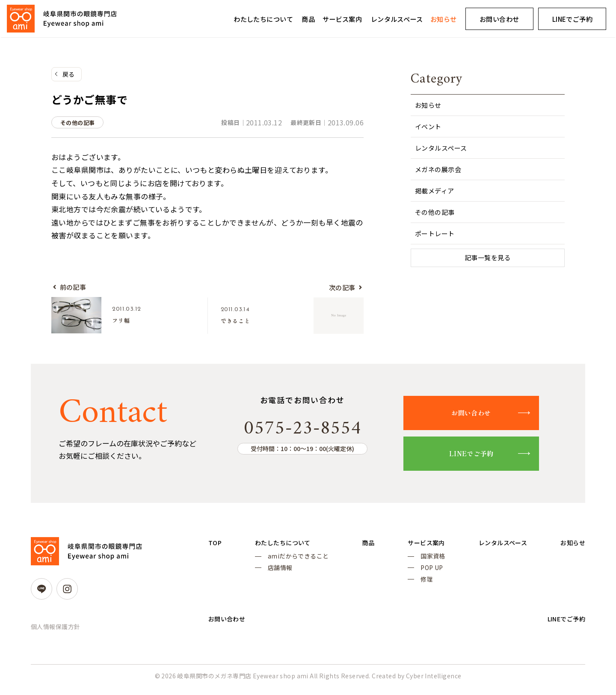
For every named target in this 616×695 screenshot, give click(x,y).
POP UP (424, 573)
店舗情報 (278, 573)
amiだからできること (296, 561)
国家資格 (425, 561)
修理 (419, 586)
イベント (428, 126)
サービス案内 (342, 19)
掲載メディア (435, 191)
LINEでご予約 (480, 457)
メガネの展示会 (438, 169)
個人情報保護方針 (55, 630)
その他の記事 (435, 212)
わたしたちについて (263, 19)
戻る (69, 74)
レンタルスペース (397, 19)
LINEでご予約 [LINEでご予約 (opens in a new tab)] (572, 19)
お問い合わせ (499, 19)
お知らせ (444, 19)
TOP (216, 546)
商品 (308, 19)
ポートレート (435, 233)
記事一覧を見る (488, 258)
